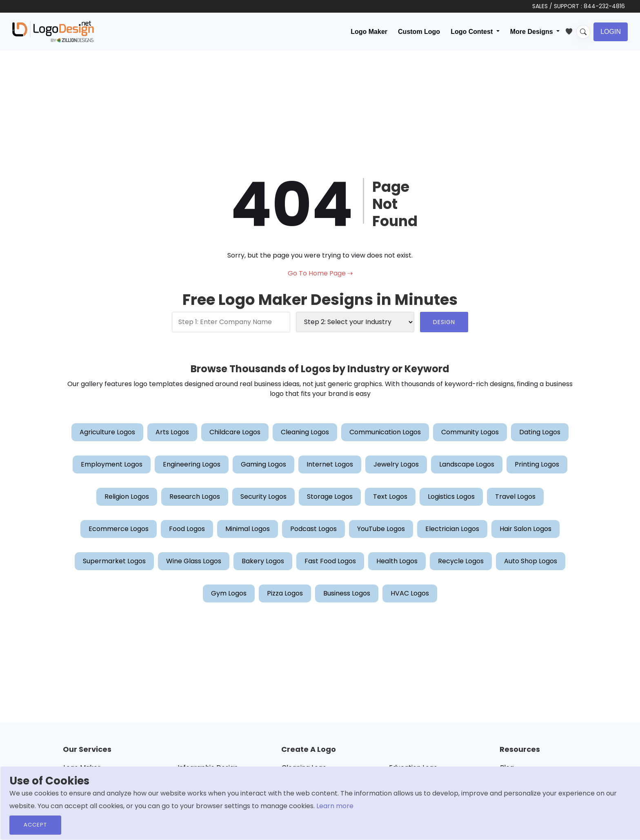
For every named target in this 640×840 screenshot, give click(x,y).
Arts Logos (172, 432)
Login (611, 32)
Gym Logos (229, 593)
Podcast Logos (313, 529)
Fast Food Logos (330, 561)
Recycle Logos (461, 561)
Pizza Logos (285, 593)
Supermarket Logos (114, 561)
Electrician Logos (452, 529)
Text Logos (390, 497)
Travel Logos (515, 497)
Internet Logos (330, 464)
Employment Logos (112, 464)
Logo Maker (369, 32)
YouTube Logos (381, 529)
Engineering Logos (192, 464)
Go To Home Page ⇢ (320, 273)
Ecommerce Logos (119, 529)
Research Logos (195, 497)
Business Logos (347, 593)
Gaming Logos (263, 464)
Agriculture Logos (107, 432)
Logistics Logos (451, 497)
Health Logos (397, 561)
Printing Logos (537, 464)
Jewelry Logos (396, 464)
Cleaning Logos (305, 432)
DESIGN (444, 322)
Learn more (335, 806)
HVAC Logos (410, 593)
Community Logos (470, 432)
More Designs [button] (532, 32)
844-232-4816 (604, 6)
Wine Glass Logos (194, 561)
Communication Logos (385, 432)
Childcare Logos (235, 432)
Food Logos (187, 529)
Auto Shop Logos (531, 561)
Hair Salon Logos (526, 529)
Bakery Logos (263, 561)
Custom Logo (419, 32)
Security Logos (263, 497)
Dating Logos (540, 432)
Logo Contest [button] (473, 32)
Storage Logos (330, 497)
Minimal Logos (248, 529)
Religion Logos (127, 497)
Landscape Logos (467, 464)
